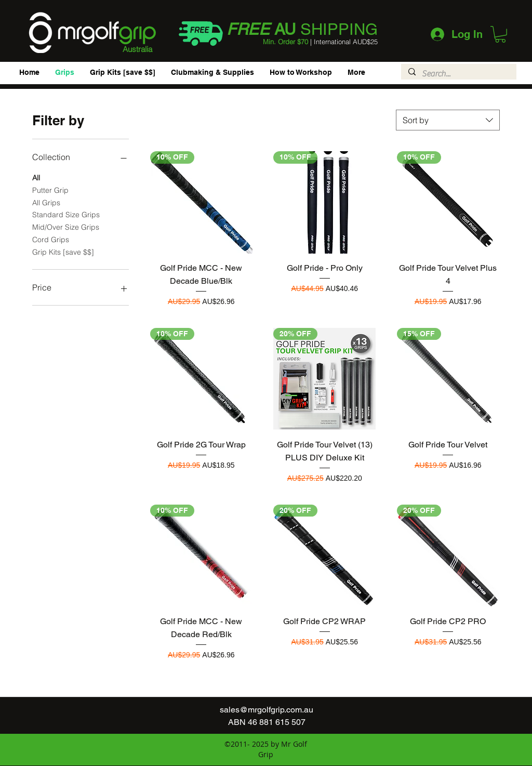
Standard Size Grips (66, 214)
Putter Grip (50, 190)
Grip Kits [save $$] (63, 252)
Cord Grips (51, 239)
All (36, 177)
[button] (500, 34)
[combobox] (448, 120)
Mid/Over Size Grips (66, 227)
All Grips (46, 202)
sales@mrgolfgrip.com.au (267, 710)
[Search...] (458, 74)
